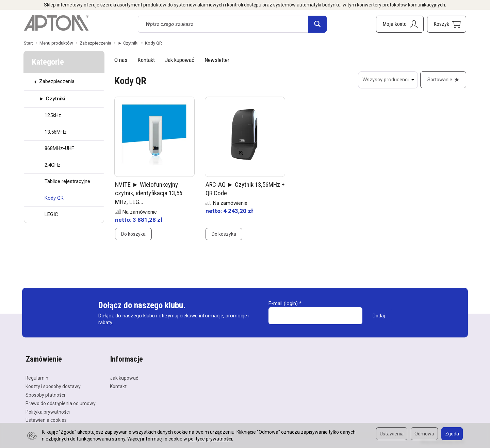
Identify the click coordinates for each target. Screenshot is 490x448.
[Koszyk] (447, 24)
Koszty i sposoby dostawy (53, 386)
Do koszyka (133, 234)
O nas (121, 60)
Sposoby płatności (45, 394)
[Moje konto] (400, 24)
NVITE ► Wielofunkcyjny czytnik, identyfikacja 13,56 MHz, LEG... (149, 194)
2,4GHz (53, 165)
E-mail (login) (283, 304)
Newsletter (217, 60)
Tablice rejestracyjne (67, 181)
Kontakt (146, 60)
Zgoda (452, 434)
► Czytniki (52, 99)
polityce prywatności (210, 439)
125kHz (53, 115)
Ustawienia (392, 434)
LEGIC (51, 214)
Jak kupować (180, 60)
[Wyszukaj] (317, 24)
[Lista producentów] (388, 80)
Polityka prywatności (48, 411)
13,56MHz (56, 132)
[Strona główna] (56, 23)
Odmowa (424, 434)
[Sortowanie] (443, 80)
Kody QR (54, 198)
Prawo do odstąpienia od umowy (61, 403)
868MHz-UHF (59, 148)
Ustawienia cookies (46, 420)
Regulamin (37, 378)
